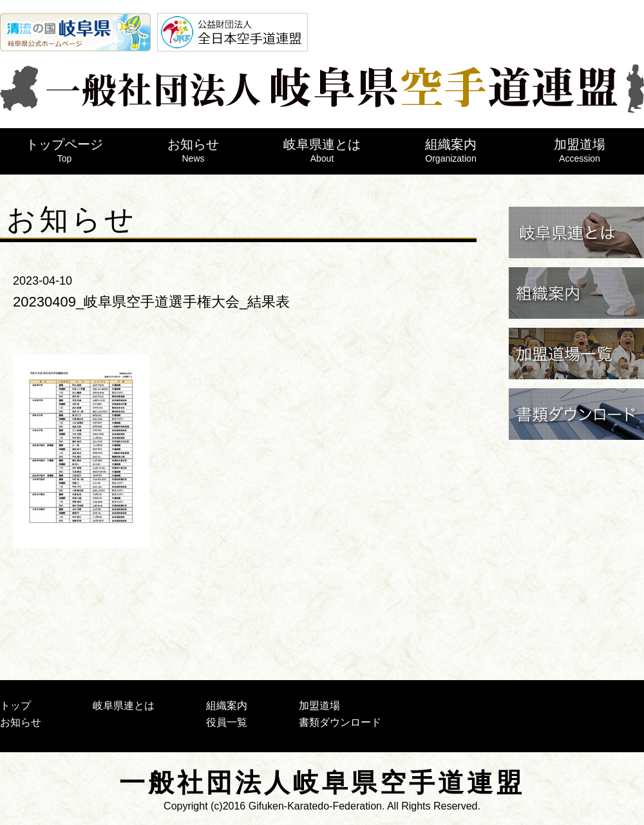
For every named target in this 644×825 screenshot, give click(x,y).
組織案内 (451, 150)
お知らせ (193, 150)
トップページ (64, 150)
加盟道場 (580, 150)
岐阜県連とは (322, 150)
